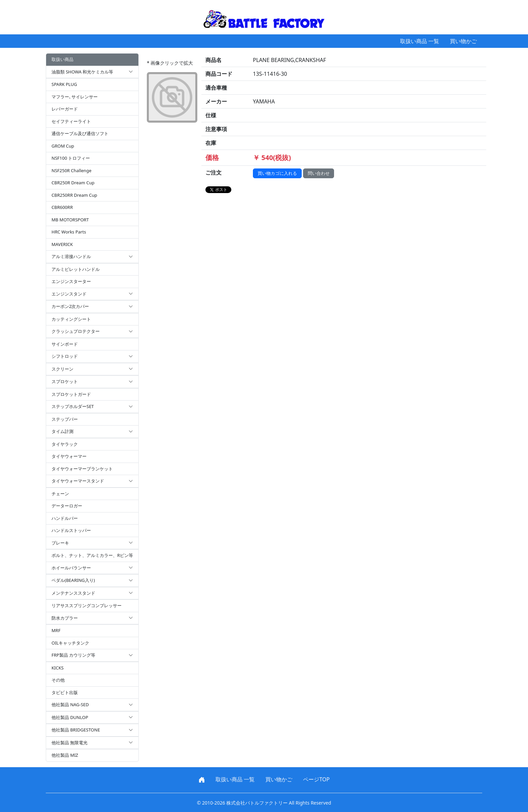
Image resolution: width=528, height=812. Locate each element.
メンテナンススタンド (92, 593)
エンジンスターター (71, 281)
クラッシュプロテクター (92, 332)
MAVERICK (62, 244)
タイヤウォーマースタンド (92, 481)
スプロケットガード (71, 394)
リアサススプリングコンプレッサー (87, 605)
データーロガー (67, 506)
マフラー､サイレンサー (75, 97)
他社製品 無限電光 (92, 743)
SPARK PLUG (64, 84)
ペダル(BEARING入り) (92, 581)
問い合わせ (319, 173)
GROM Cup (63, 146)
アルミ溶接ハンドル (92, 257)
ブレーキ (92, 543)
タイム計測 (92, 432)
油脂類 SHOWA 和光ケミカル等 (92, 72)
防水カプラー (92, 618)
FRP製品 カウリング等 (92, 655)
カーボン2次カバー (92, 307)
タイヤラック (65, 444)
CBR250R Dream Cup (73, 183)
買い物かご (463, 41)
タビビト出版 (65, 692)
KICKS (58, 668)
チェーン (60, 494)
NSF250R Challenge (71, 170)
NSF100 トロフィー (71, 158)
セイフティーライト (71, 121)
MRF (56, 630)
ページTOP (316, 779)
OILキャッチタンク (70, 643)
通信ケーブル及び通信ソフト (80, 133)
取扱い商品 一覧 (420, 41)
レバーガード (65, 109)
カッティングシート (71, 319)
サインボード (65, 344)
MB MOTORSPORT (70, 220)
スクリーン (92, 369)
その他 (58, 680)
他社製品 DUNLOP (92, 718)
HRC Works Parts (69, 232)
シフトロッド (92, 356)
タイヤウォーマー (69, 456)
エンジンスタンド (92, 294)
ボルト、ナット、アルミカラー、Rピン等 (92, 555)
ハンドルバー (65, 518)
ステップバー (65, 419)
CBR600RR (62, 207)
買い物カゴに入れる (277, 173)
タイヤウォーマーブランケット (82, 469)
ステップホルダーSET (92, 407)
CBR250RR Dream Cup (74, 195)
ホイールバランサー (92, 568)
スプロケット (92, 382)
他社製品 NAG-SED (92, 705)
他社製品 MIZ (65, 755)
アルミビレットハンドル (76, 269)
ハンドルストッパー (71, 530)
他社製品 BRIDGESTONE (92, 730)
